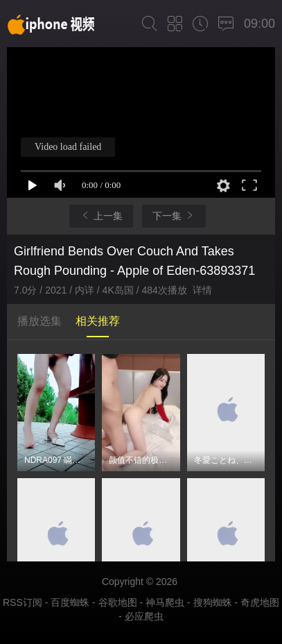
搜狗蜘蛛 (213, 602)
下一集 (174, 215)
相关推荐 (98, 321)
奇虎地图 (260, 602)
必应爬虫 (144, 616)
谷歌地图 (118, 602)
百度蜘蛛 (70, 602)
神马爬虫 (165, 602)
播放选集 (39, 321)
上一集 (101, 215)
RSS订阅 (23, 602)
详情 (202, 290)
